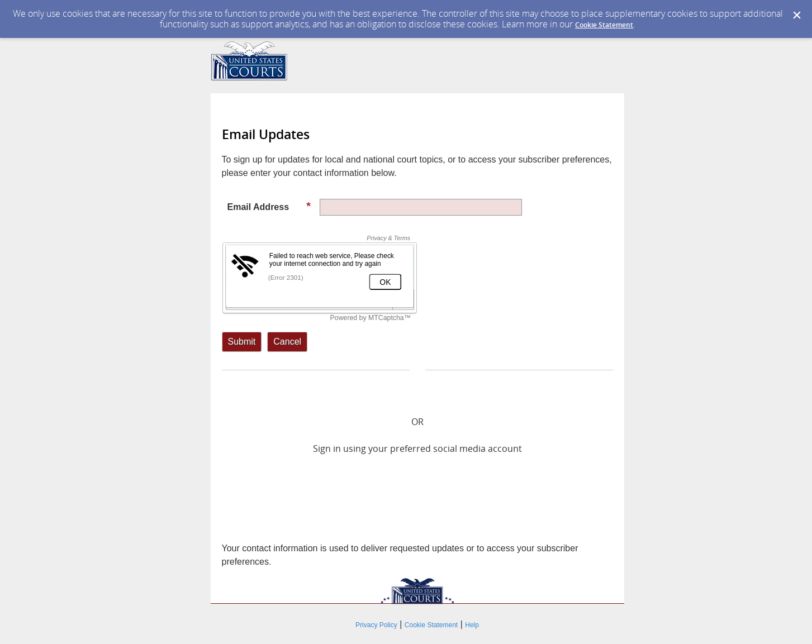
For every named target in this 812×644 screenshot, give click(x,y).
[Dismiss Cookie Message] (797, 16)
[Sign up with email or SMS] (242, 342)
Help (472, 625)
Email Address (269, 207)
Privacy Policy (376, 625)
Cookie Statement (604, 25)
